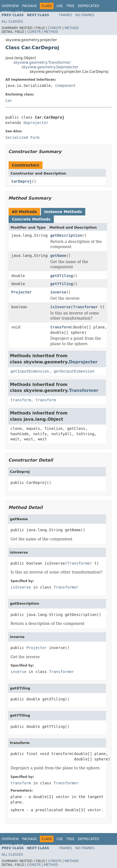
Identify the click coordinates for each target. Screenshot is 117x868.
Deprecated (88, 6)
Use (60, 6)
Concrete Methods (31, 219)
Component (65, 86)
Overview (10, 6)
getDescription (66, 235)
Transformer (85, 307)
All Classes (12, 22)
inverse (58, 292)
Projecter (22, 292)
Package (29, 6)
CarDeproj (22, 181)
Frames (66, 15)
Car (9, 101)
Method (72, 28)
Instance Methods (63, 212)
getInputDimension (30, 371)
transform (61, 327)
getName (58, 256)
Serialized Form (22, 137)
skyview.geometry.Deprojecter (50, 67)
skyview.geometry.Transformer (42, 62)
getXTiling (62, 276)
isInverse (61, 307)
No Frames (85, 15)
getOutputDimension (74, 371)
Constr (55, 28)
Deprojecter (36, 123)
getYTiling (62, 284)
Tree (70, 6)
